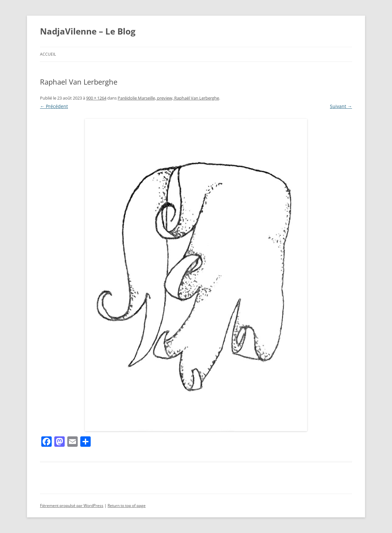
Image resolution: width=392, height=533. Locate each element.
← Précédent (54, 106)
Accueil (48, 54)
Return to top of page (127, 506)
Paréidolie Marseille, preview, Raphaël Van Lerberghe (168, 98)
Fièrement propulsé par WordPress (72, 506)
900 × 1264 (96, 98)
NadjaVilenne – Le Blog (88, 31)
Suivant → (341, 106)
